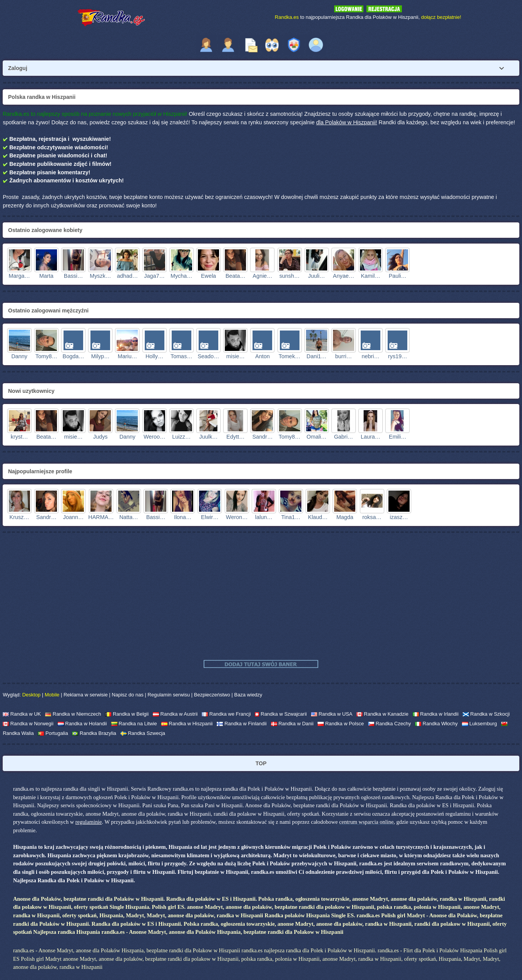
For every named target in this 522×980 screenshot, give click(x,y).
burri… (344, 356)
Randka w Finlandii (242, 724)
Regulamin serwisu (169, 695)
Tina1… (291, 517)
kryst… (19, 437)
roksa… (372, 517)
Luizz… (181, 437)
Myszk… (100, 276)
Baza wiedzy (248, 695)
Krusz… (19, 517)
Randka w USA (332, 714)
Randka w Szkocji (486, 714)
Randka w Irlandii (436, 714)
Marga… (19, 276)
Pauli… (398, 276)
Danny (19, 356)
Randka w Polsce (341, 724)
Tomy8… (46, 356)
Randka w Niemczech (73, 714)
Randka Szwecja (143, 733)
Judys (100, 437)
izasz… (399, 517)
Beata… (236, 276)
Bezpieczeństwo (212, 695)
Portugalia (53, 733)
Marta (46, 276)
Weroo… (155, 437)
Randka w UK (22, 714)
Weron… (237, 517)
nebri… (370, 356)
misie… (236, 356)
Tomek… (290, 356)
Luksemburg (479, 724)
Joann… (74, 517)
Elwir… (210, 517)
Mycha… (182, 276)
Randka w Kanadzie (382, 714)
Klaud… (318, 517)
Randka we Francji (226, 714)
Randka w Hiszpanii (187, 724)
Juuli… (316, 276)
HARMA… (101, 517)
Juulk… (209, 437)
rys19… (398, 356)
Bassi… (74, 276)
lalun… (264, 517)
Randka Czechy (389, 724)
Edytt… (235, 437)
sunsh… (290, 276)
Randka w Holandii (82, 724)
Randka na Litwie (134, 724)
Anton (263, 356)
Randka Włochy (436, 724)
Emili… (398, 437)
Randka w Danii (292, 724)
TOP (261, 763)
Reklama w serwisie (86, 695)
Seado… (209, 356)
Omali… (316, 437)
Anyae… (344, 276)
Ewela (208, 276)
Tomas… (182, 356)
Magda (345, 517)
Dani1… (316, 356)
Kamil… (370, 276)
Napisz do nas (127, 695)
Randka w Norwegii (28, 724)
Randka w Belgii (127, 714)
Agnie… (262, 276)
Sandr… (262, 437)
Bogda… (74, 356)
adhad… (127, 276)
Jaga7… (154, 276)
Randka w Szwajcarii (281, 714)
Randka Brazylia (94, 733)
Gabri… (344, 437)
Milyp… (100, 356)
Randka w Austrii (175, 714)
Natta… (129, 517)
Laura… (371, 437)
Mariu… (127, 356)
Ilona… (183, 517)
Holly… (154, 356)
